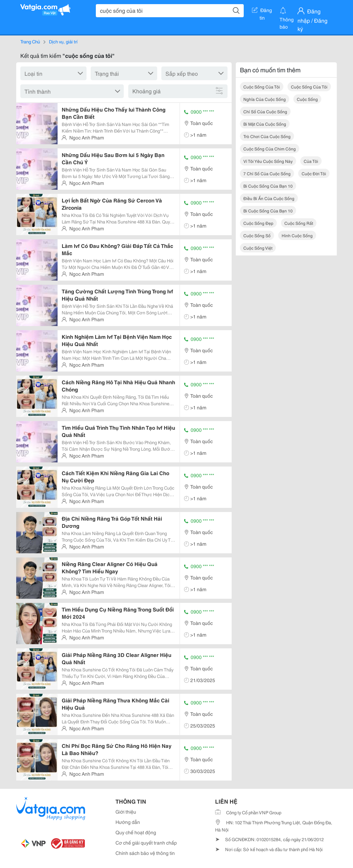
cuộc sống (307, 99)
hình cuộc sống (297, 235)
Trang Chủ (30, 41)
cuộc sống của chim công (270, 149)
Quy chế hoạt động (136, 832)
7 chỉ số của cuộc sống (267, 173)
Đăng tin (262, 11)
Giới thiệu (126, 812)
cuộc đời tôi (314, 173)
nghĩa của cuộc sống (265, 99)
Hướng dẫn (128, 822)
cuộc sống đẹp (258, 223)
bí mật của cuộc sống (265, 124)
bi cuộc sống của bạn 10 (268, 186)
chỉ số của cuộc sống (265, 111)
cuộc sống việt (258, 248)
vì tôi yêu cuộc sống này (268, 161)
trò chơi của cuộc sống (267, 136)
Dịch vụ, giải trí (63, 41)
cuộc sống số (257, 235)
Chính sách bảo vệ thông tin (145, 853)
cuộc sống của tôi (262, 87)
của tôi (311, 161)
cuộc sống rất (299, 223)
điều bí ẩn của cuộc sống (269, 198)
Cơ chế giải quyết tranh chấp (146, 843)
